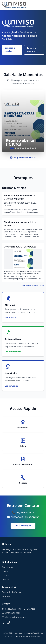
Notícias (6, 571)
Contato (6, 580)
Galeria (5, 575)
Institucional (8, 567)
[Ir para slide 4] (21, 148)
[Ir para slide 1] (12, 148)
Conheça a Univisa (10, 50)
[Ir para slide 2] (16, 148)
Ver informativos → (14, 352)
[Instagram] (8, 622)
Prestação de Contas (11, 592)
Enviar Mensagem (23, 526)
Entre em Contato (32, 50)
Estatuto (6, 596)
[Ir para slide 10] (35, 148)
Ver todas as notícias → (33, 285)
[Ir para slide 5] (23, 148)
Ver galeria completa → (23, 157)
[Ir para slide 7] (28, 148)
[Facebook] (3, 622)
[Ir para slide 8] (30, 148)
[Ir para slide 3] (18, 148)
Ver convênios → (13, 386)
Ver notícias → (12, 317)
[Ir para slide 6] (26, 148)
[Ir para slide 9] (33, 148)
